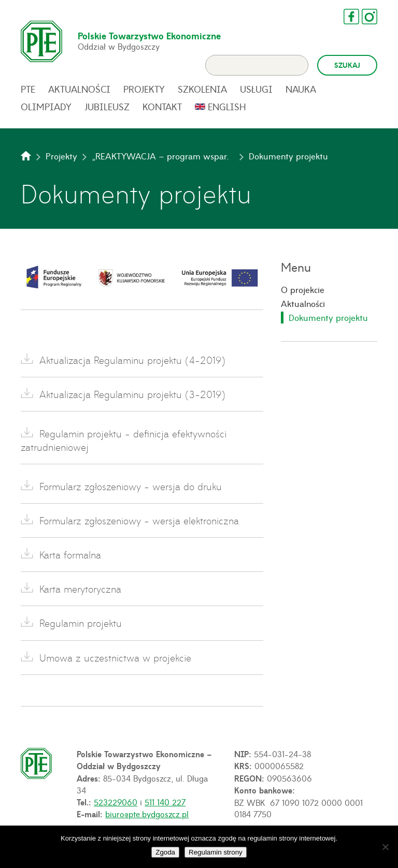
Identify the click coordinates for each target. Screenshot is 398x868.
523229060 (116, 802)
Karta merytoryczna (80, 589)
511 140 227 (165, 802)
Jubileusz (107, 107)
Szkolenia (202, 89)
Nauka (301, 89)
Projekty (144, 89)
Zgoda (165, 852)
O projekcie (303, 289)
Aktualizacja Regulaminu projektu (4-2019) (132, 360)
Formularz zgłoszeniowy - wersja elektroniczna (139, 520)
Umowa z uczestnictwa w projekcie (115, 658)
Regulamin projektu (81, 623)
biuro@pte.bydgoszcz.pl (147, 814)
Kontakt (162, 107)
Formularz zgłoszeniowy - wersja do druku (131, 486)
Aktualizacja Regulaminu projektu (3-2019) (132, 394)
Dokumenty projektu (328, 317)
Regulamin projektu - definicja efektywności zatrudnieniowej (124, 440)
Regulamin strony (216, 852)
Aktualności (79, 89)
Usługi (256, 89)
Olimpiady (46, 107)
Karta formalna (70, 555)
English (227, 107)
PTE (28, 89)
